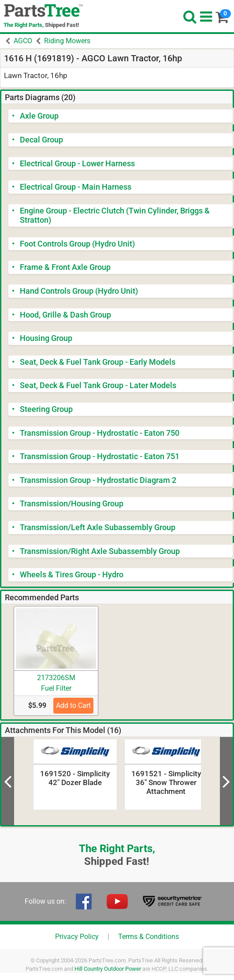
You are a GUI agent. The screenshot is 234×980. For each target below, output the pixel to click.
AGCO (23, 41)
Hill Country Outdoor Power (108, 969)
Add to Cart (73, 705)
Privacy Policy (77, 937)
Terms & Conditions (149, 937)
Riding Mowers (67, 41)
